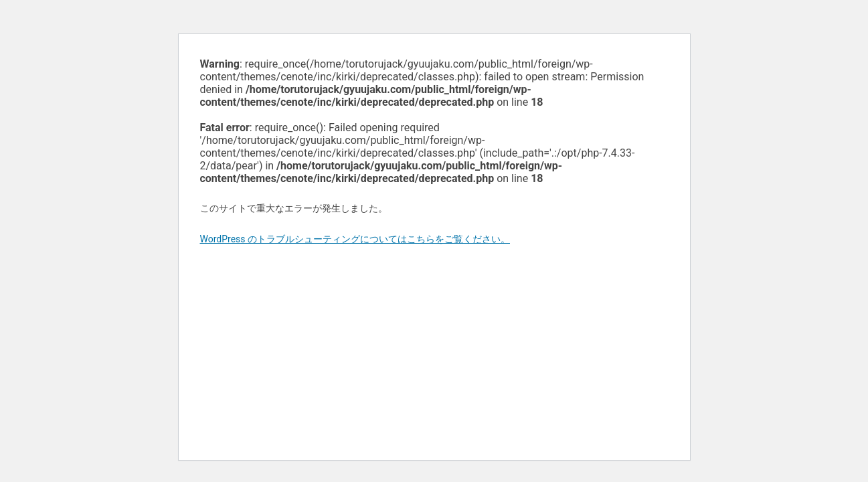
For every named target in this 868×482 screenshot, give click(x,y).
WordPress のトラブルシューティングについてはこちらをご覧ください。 (355, 239)
